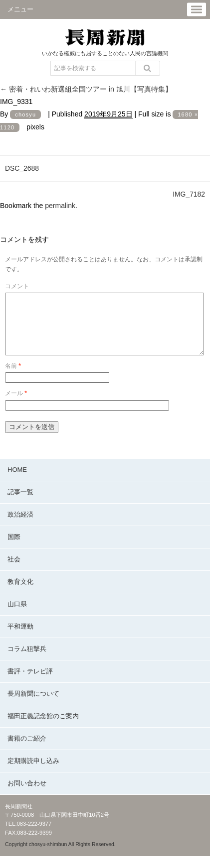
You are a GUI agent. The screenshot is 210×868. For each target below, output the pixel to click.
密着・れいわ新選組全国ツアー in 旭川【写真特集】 (86, 89)
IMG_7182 (189, 194)
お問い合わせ (27, 795)
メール (16, 405)
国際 (14, 549)
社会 (14, 571)
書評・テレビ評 (30, 683)
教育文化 (20, 594)
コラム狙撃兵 (27, 661)
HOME (17, 482)
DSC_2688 (22, 168)
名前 (13, 378)
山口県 (17, 616)
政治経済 (20, 526)
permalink (60, 206)
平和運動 (20, 638)
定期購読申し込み (33, 773)
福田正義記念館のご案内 (43, 728)
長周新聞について (33, 705)
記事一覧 (20, 504)
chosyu (25, 114)
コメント (17, 286)
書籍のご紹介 (27, 750)
